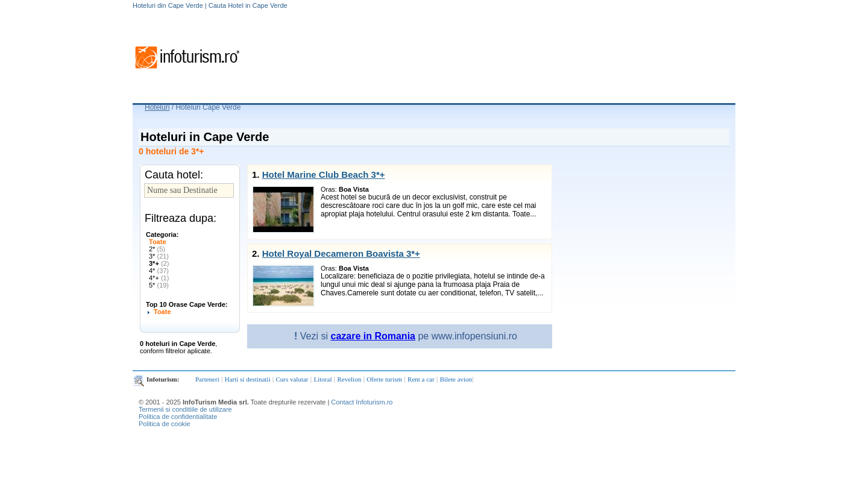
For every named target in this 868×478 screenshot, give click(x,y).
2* (157, 249)
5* (159, 285)
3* (159, 256)
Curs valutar (292, 379)
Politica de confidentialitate (178, 417)
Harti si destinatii (248, 379)
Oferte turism (384, 379)
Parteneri (207, 379)
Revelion (349, 379)
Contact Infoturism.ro (362, 402)
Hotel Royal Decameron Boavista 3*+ (341, 253)
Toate (158, 242)
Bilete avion (456, 379)
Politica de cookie (165, 424)
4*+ (159, 278)
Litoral (323, 379)
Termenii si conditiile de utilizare (185, 409)
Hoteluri (157, 107)
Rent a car (421, 379)
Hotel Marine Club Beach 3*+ (324, 175)
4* (159, 271)
